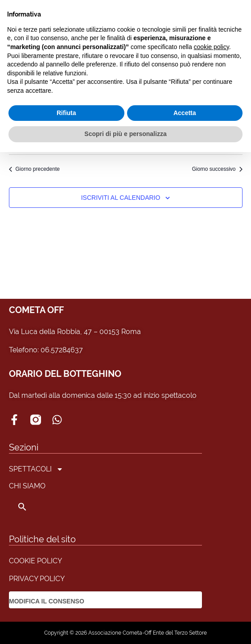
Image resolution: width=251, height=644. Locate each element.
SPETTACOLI (36, 469)
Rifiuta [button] (66, 113)
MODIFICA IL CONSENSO (47, 601)
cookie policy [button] (212, 47)
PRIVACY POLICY (37, 579)
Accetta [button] (185, 113)
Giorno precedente (34, 169)
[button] (36, 507)
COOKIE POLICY (35, 561)
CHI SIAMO (27, 486)
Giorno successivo (217, 169)
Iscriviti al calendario (121, 198)
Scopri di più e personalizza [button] (125, 134)
